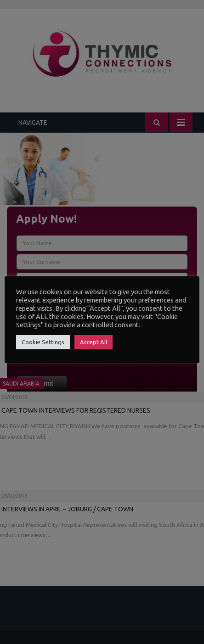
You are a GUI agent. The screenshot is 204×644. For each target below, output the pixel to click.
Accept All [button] (93, 342)
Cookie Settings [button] (43, 342)
